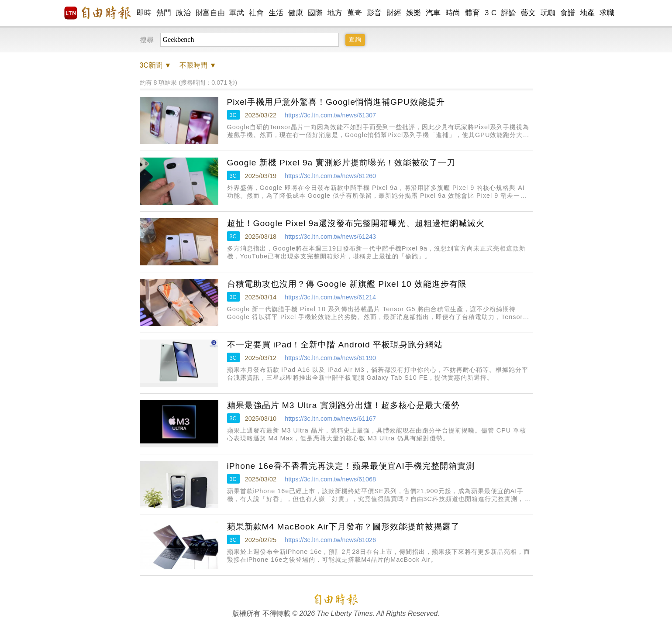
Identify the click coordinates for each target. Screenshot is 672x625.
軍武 (237, 13)
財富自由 (210, 13)
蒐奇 (355, 13)
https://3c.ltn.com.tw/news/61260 (330, 176)
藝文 (529, 13)
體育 (473, 13)
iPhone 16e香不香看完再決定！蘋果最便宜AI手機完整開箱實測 (351, 466)
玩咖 (548, 13)
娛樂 (414, 13)
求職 (607, 13)
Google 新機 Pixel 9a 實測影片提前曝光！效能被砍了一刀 (341, 163)
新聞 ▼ (156, 65)
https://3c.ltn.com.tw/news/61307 (330, 115)
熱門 (164, 13)
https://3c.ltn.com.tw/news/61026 (330, 540)
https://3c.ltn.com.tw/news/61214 (330, 297)
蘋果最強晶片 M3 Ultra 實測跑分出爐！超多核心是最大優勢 (343, 405)
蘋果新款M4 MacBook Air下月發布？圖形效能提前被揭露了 (344, 527)
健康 (296, 13)
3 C (491, 13)
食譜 (568, 13)
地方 (335, 13)
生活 (276, 13)
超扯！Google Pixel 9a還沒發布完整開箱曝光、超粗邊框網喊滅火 (356, 223)
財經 (394, 13)
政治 (184, 13)
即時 (144, 13)
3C (233, 115)
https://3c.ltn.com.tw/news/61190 (330, 358)
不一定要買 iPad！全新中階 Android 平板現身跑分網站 (335, 345)
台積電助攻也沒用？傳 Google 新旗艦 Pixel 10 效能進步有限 (347, 284)
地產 (588, 13)
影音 (374, 13)
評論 (509, 13)
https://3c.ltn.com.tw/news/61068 (330, 479)
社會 (257, 13)
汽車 (433, 13)
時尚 (453, 13)
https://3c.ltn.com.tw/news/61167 (330, 419)
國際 (315, 13)
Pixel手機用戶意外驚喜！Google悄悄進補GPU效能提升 (336, 102)
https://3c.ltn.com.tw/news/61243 (330, 237)
